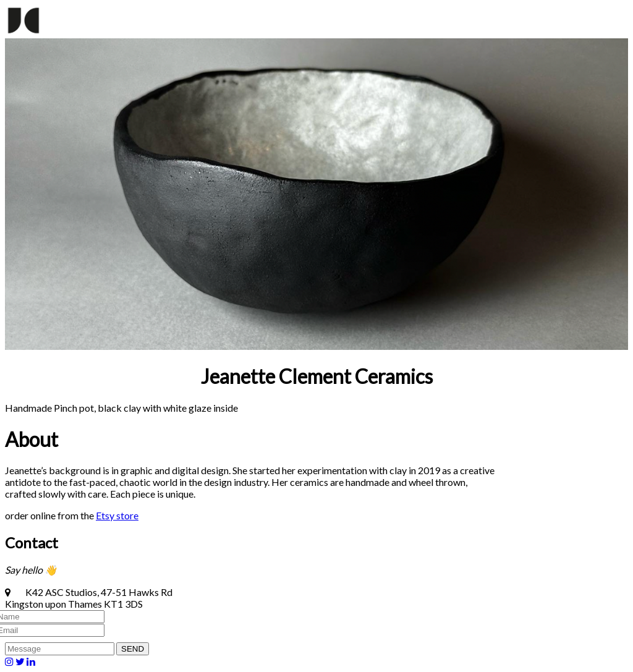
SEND (133, 649)
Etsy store (117, 515)
